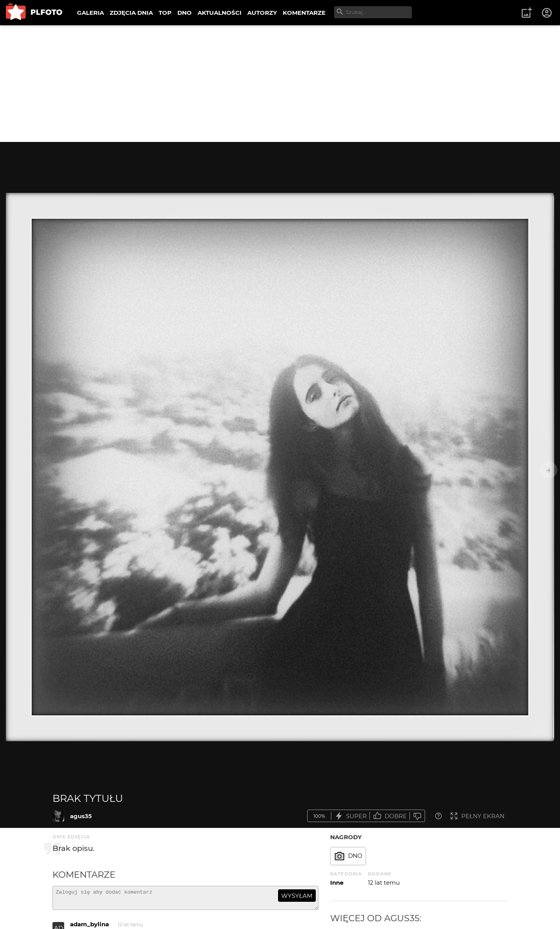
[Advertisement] (280, 84)
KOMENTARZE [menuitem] (304, 13)
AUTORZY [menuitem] (262, 13)
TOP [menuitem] (165, 13)
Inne (337, 883)
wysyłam (297, 896)
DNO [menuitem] (185, 13)
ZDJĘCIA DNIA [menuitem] (131, 13)
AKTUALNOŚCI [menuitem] (220, 13)
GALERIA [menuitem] (90, 13)
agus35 (81, 816)
